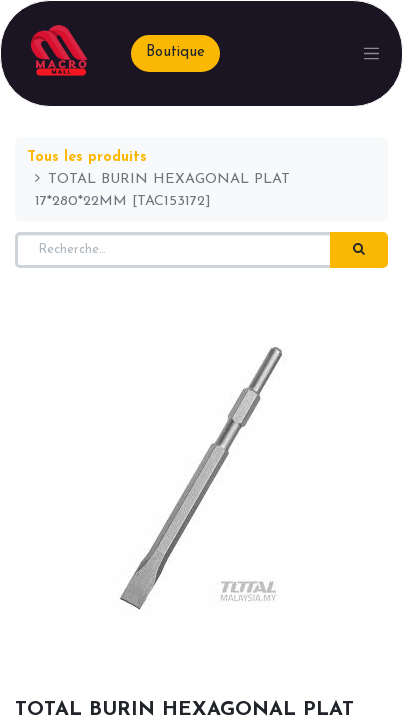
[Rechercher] (359, 250)
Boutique (175, 52)
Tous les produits (87, 157)
